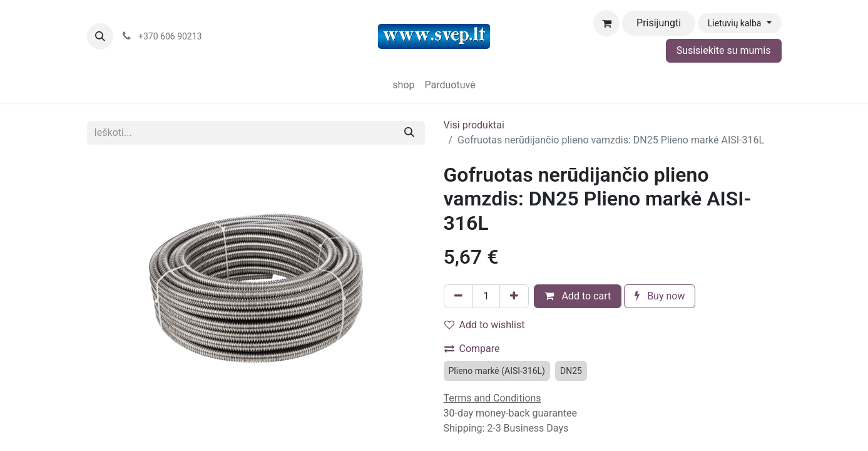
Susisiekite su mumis (724, 50)
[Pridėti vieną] (514, 296)
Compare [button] (472, 349)
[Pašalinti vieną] (458, 296)
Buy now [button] (660, 296)
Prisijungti (659, 23)
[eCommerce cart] (606, 23)
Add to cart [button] (578, 296)
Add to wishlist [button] (485, 325)
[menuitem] (403, 85)
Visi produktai (474, 125)
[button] (100, 36)
